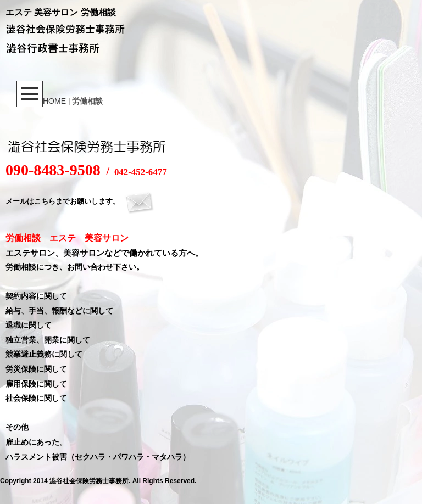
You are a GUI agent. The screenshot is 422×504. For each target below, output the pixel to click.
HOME (54, 101)
